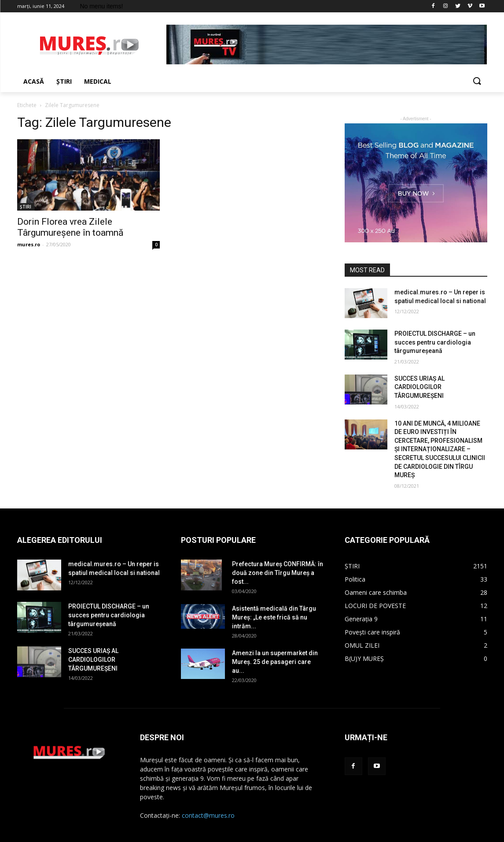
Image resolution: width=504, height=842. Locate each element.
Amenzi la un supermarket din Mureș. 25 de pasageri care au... (275, 662)
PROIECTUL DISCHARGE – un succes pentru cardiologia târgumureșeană (435, 342)
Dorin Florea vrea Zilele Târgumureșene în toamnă (70, 227)
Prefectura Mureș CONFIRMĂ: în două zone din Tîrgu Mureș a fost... (278, 573)
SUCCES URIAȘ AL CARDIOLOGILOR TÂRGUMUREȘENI (419, 387)
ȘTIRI (26, 207)
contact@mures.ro (208, 815)
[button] (477, 82)
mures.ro (29, 244)
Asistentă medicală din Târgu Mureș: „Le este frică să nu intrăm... (274, 617)
